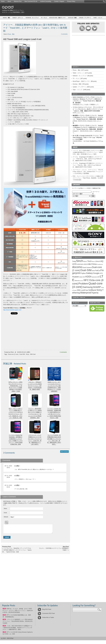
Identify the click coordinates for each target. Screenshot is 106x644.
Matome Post (18, 1)
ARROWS (80, 264)
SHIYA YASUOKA (78, 97)
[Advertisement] (81, 20)
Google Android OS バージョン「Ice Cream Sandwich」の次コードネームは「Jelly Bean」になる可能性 (88, 137)
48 (4, 634)
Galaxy (89, 273)
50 (4, 627)
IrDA (84, 277)
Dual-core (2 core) (13, 354)
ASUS (86, 264)
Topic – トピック (77, 90)
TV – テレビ (44, 18)
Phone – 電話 (6, 18)
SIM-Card (33, 354)
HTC (101, 273)
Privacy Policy (71, 1)
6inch (85, 261)
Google (96, 273)
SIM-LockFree (82, 290)
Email (5, 513)
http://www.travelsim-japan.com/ (12, 310)
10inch (98, 261)
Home (3, 1)
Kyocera (94, 277)
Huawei (75, 277)
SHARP (97, 287)
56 (4, 621)
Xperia (95, 293)
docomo (77, 267)
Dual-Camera (87, 267)
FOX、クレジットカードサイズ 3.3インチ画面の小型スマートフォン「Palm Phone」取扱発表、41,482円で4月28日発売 (88, 178)
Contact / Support (59, 1)
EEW (93, 271)
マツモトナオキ (77, 107)
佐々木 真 (75, 136)
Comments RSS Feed (46, 615)
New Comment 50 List (31, 1)
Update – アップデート (79, 87)
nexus (82, 281)
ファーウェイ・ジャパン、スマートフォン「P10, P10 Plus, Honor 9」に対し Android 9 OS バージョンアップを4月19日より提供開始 (88, 172)
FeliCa (98, 270)
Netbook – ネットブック (32, 18)
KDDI (88, 277)
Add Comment (64, 452)
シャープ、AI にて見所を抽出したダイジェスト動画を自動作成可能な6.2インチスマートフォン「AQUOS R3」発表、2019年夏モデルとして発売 (88, 152)
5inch (80, 261)
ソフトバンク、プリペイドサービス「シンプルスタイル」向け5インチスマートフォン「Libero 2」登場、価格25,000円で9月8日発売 (88, 109)
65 (4, 610)
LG (98, 277)
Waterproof (86, 293)
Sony (99, 290)
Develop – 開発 (77, 84)
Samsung (88, 287)
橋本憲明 (75, 116)
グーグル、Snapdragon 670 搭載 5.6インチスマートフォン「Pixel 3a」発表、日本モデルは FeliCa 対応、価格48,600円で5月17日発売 (88, 165)
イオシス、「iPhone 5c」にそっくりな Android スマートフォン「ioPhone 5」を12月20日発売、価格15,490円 (35, 386)
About (9, 1)
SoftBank (92, 290)
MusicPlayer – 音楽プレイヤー (58, 18)
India (81, 277)
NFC (86, 280)
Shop (27, 354)
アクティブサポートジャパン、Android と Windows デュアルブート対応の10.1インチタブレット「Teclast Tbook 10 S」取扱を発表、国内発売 (88, 117)
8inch (93, 261)
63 (4, 617)
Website (6, 517)
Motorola (77, 281)
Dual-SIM (22, 354)
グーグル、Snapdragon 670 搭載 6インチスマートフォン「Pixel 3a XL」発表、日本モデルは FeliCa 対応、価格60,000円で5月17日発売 (88, 159)
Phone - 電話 (11, 34)
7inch (89, 261)
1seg (74, 261)
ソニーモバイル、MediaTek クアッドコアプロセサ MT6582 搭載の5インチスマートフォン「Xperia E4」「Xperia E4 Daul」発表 (17, 552)
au (90, 264)
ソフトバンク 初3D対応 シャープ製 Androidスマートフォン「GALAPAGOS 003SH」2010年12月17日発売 (18, 623)
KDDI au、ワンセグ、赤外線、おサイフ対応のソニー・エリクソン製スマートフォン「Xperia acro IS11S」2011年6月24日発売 (18, 612)
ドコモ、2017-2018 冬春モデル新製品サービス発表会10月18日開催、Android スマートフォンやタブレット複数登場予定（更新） (17, 629)
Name (5, 508)
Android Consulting (46, 1)
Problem (83, 284)
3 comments (63, 352)
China (94, 264)
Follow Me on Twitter (46, 619)
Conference (100, 264)
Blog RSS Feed (44, 611)
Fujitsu (83, 273)
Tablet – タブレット (18, 18)
